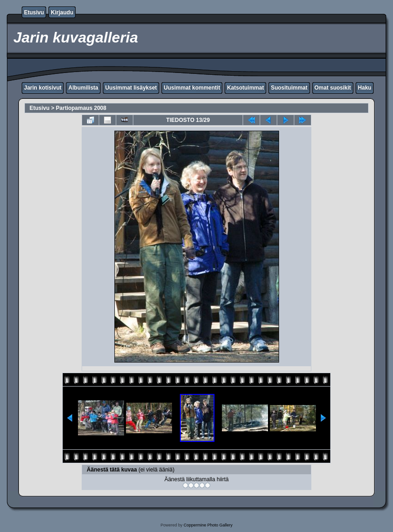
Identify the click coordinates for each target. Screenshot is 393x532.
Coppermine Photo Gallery (208, 525)
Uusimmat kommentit (192, 88)
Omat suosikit (333, 88)
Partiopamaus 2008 (81, 108)
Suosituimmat (289, 88)
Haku (365, 88)
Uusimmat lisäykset (131, 88)
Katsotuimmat (245, 88)
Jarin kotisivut (43, 88)
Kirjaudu (62, 12)
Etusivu (34, 12)
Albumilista (83, 88)
